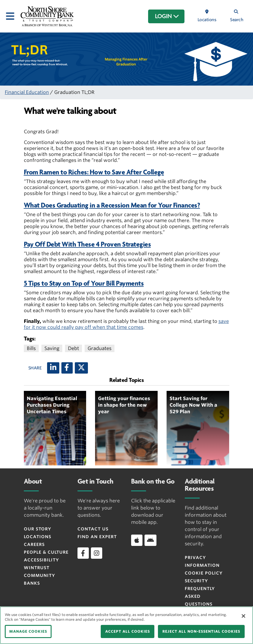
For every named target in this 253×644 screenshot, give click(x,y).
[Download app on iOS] (137, 540)
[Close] (243, 616)
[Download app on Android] (150, 540)
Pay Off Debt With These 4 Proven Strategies (87, 244)
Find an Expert (97, 537)
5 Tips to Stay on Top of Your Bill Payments (84, 283)
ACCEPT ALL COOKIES (128, 631)
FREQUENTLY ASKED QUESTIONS (200, 596)
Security (196, 581)
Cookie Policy (204, 573)
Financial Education (27, 92)
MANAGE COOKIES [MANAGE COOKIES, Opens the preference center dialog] (28, 631)
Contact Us (93, 529)
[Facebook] (67, 368)
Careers (34, 544)
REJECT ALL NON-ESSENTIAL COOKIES (201, 631)
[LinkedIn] (53, 368)
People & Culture (46, 552)
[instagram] (97, 553)
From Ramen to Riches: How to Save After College (94, 172)
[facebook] (83, 553)
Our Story (38, 529)
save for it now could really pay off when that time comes (126, 324)
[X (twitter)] (81, 368)
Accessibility (41, 560)
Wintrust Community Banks (39, 575)
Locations (38, 537)
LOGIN (167, 16)
